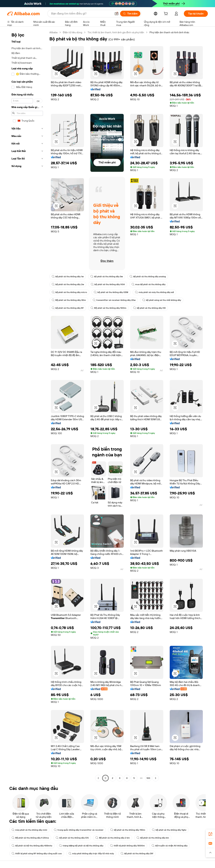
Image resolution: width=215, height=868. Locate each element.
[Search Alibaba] (81, 14)
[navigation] (27, 406)
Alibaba (53, 32)
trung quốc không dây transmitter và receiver (79, 830)
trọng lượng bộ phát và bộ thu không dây (81, 846)
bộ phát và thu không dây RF (68, 308)
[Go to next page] (156, 778)
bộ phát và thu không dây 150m (128, 830)
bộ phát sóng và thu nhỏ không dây (162, 300)
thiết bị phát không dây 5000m (127, 846)
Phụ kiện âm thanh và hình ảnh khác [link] (169, 32)
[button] (117, 14)
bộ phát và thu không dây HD (149, 308)
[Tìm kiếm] (130, 14)
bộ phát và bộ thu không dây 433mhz (32, 846)
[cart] (166, 14)
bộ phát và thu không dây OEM (111, 292)
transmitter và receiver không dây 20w (114, 300)
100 (148, 778)
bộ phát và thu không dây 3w (107, 277)
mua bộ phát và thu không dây (148, 284)
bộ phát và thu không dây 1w (68, 277)
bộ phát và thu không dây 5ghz (169, 830)
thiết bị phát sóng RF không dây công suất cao (37, 854)
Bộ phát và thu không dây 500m (108, 308)
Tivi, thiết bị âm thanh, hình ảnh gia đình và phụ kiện (116, 32)
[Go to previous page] (98, 778)
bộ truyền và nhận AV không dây (170, 846)
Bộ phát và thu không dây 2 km (113, 838)
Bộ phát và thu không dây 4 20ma (30, 838)
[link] (210, 834)
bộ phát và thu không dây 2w (68, 284)
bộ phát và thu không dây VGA (108, 284)
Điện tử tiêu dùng (73, 32)
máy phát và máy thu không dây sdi (154, 292)
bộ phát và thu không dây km (153, 838)
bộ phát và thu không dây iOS (72, 838)
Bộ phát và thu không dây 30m (69, 300)
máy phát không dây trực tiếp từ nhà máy (91, 854)
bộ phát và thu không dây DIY (137, 854)
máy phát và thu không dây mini (29, 830)
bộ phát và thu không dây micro (69, 292)
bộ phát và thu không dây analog (148, 277)
